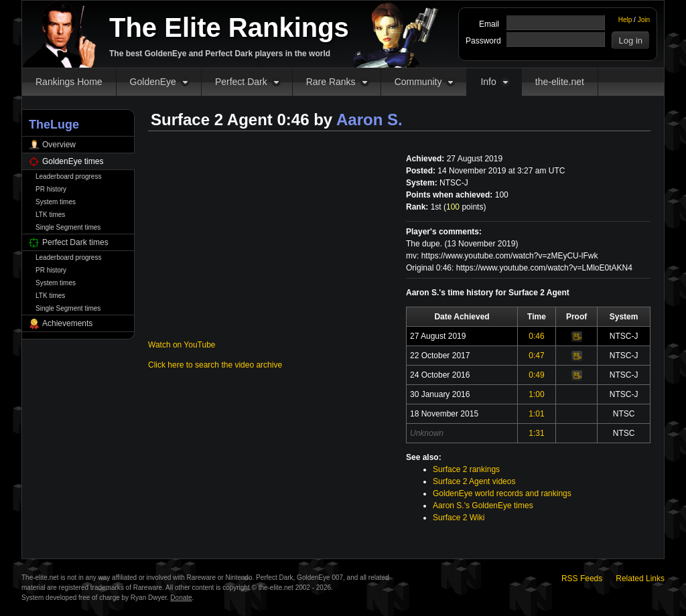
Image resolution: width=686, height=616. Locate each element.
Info (488, 82)
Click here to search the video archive (215, 365)
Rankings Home (69, 82)
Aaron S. (369, 120)
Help (625, 20)
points (465, 207)
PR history (51, 189)
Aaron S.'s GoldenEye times (483, 506)
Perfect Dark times (75, 242)
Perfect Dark (241, 82)
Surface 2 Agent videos (474, 481)
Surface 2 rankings (466, 469)
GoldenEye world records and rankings (502, 493)
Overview (59, 145)
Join (644, 20)
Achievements (67, 323)
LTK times (50, 215)
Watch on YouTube (182, 345)
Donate (181, 598)
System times (56, 202)
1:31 (536, 433)
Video (577, 337)
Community (418, 82)
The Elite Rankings (229, 27)
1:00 (536, 394)
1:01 (536, 414)
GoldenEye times (73, 161)
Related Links (640, 579)
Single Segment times (68, 227)
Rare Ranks (331, 82)
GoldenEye (153, 82)
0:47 (536, 356)
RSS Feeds (582, 579)
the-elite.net (560, 82)
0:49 (536, 375)
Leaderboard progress (68, 176)
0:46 (536, 336)
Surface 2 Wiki (459, 518)
